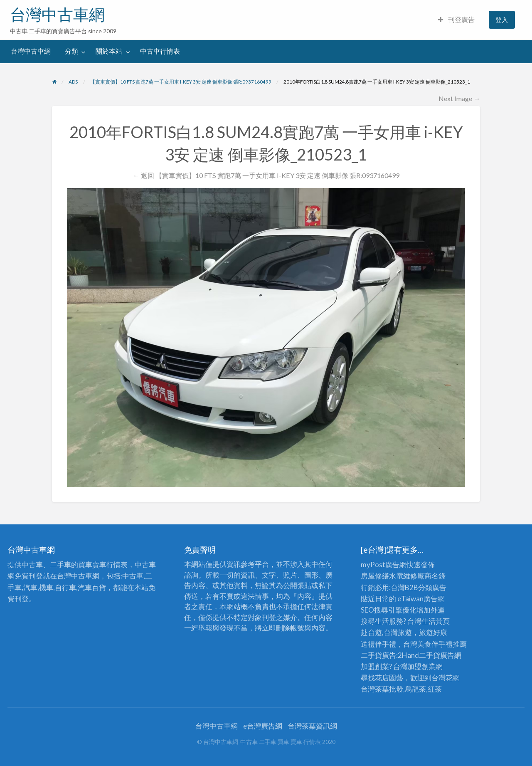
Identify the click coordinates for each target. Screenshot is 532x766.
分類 (71, 51)
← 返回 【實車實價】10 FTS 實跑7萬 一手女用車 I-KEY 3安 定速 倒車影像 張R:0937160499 (266, 175)
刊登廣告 (456, 20)
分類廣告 (432, 587)
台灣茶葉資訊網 (312, 726)
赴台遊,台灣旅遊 (386, 632)
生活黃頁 (436, 621)
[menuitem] (456, 20)
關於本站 (109, 51)
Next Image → (459, 98)
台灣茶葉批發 (382, 689)
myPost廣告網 (384, 565)
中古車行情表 (160, 51)
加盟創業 (421, 666)
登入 (502, 20)
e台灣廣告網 (263, 726)
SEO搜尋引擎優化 (389, 610)
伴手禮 (442, 644)
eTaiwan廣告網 (421, 599)
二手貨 (430, 655)
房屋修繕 (375, 576)
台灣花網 (446, 678)
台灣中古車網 (57, 15)
